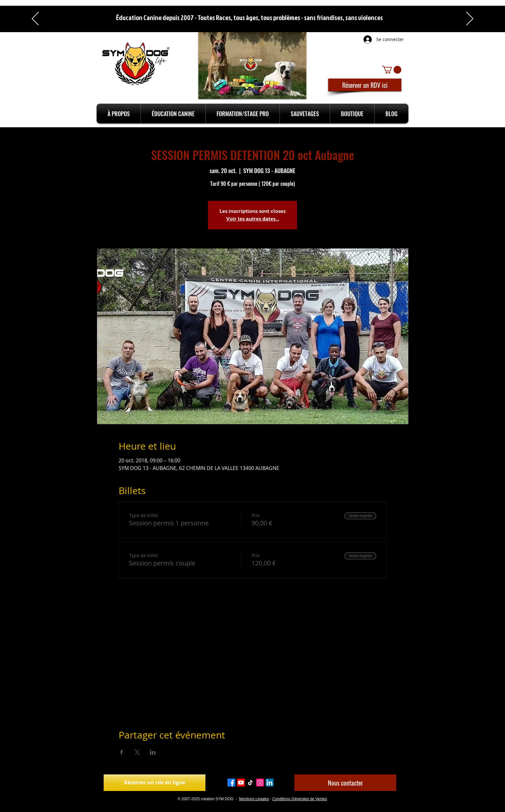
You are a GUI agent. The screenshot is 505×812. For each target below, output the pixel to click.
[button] (392, 70)
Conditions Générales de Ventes (300, 799)
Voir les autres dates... (253, 219)
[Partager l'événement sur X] (137, 752)
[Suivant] (470, 19)
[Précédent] (35, 19)
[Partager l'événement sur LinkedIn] (153, 752)
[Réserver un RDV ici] (365, 85)
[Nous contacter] (345, 783)
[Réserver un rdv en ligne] (155, 783)
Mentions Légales (254, 799)
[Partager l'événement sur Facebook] (122, 752)
